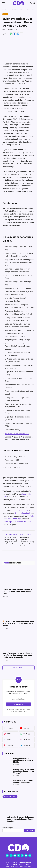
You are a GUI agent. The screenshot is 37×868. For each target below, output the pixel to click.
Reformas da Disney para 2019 (17, 433)
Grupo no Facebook (22, 513)
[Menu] (3, 3)
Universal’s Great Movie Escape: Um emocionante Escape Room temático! (20, 819)
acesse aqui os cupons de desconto (17, 522)
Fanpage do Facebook (19, 510)
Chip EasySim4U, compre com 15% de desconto (23, 781)
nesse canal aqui (15, 519)
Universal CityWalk (10, 797)
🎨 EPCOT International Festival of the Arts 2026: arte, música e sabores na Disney (18, 623)
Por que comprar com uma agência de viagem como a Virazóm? (24, 771)
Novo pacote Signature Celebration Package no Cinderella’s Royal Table (27, 542)
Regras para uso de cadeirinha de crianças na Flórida (23, 760)
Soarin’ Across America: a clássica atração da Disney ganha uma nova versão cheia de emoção (17, 655)
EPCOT (5, 14)
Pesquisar (29, 830)
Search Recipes (8, 828)
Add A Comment (18, 668)
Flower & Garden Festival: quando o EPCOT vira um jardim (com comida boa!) (17, 591)
